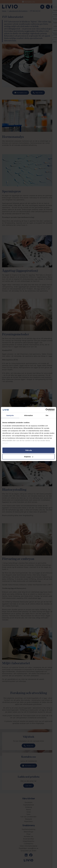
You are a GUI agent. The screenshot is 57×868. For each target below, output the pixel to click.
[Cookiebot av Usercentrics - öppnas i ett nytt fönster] (46, 410)
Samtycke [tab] (10, 415)
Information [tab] (28, 415)
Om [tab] (47, 415)
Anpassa (29, 457)
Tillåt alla (28, 450)
